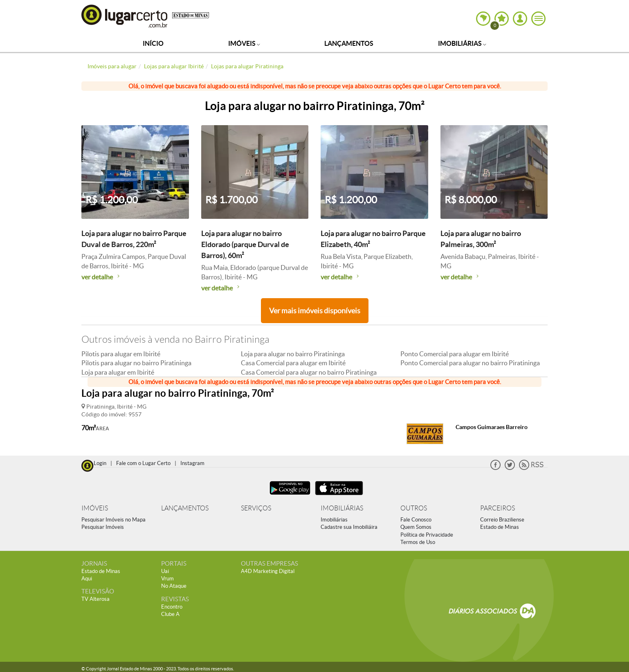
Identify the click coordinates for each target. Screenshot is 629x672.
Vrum (167, 579)
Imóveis (244, 43)
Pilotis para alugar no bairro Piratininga (136, 363)
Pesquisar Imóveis (103, 527)
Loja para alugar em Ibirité (118, 372)
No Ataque (174, 586)
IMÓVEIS (95, 508)
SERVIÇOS (256, 508)
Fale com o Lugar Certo (143, 463)
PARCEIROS (498, 508)
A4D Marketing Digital (268, 571)
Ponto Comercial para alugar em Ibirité (455, 354)
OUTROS (414, 508)
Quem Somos (416, 527)
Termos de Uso (418, 542)
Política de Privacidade (427, 535)
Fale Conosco (416, 520)
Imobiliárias (462, 43)
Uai (165, 571)
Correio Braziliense (502, 520)
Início (153, 43)
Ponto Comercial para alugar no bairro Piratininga (470, 363)
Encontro (172, 607)
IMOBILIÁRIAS (342, 508)
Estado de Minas (500, 527)
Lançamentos (349, 43)
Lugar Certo (125, 16)
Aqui (87, 579)
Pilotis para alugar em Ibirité (121, 354)
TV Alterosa (95, 599)
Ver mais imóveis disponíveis (315, 311)
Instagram (192, 463)
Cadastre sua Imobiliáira (349, 527)
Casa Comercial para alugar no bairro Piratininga (309, 372)
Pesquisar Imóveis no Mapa (113, 520)
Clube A (170, 614)
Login (100, 463)
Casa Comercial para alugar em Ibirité (293, 363)
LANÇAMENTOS (185, 508)
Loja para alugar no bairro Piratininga (293, 354)
